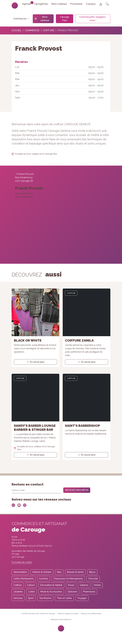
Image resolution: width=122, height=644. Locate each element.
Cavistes (44, 579)
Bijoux (92, 572)
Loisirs (32, 592)
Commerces (32, 30)
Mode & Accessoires (51, 592)
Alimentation (20, 572)
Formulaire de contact (22, 562)
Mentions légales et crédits (68, 614)
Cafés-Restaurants (24, 579)
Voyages (82, 598)
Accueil (17, 30)
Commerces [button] (20, 19)
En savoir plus (35, 362)
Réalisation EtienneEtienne (61, 619)
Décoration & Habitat (51, 585)
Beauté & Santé (75, 572)
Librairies (18, 592)
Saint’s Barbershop (82, 426)
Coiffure (49, 30)
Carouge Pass (65, 19)
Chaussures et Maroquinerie (68, 579)
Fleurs (71, 585)
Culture (31, 585)
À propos (91, 4)
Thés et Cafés (64, 598)
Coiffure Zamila (79, 340)
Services (18, 598)
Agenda (27, 3)
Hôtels (97, 585)
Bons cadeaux (42, 19)
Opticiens (72, 592)
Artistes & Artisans (42, 572)
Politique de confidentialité (91, 614)
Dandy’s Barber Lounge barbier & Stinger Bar (35, 428)
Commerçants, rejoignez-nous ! (93, 19)
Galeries (84, 585)
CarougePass (41, 4)
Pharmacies (89, 592)
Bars (59, 572)
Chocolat (93, 579)
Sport (31, 598)
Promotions (76, 4)
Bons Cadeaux (59, 4)
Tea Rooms (45, 598)
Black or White (28, 340)
